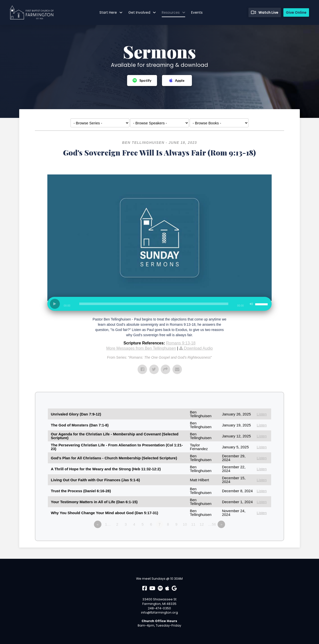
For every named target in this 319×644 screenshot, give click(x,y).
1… (108, 524)
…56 (212, 524)
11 (193, 524)
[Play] (55, 304)
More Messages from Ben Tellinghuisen (141, 348)
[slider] (154, 304)
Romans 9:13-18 (181, 343)
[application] (159, 306)
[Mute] (251, 304)
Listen (262, 414)
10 (185, 524)
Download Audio (198, 348)
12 (202, 524)
